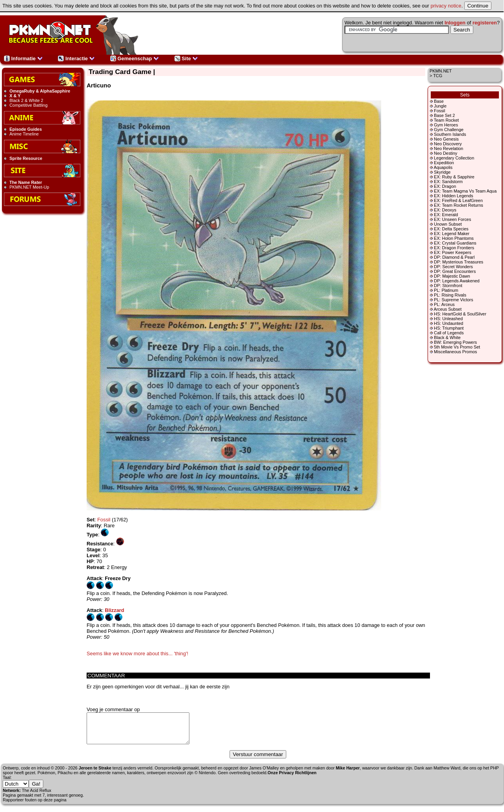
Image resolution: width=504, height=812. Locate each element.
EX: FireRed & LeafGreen (458, 200)
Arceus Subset (447, 309)
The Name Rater (26, 182)
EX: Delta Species (451, 229)
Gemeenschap (135, 58)
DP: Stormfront (448, 285)
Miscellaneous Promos (455, 352)
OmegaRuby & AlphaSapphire (40, 91)
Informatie (23, 58)
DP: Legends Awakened (457, 281)
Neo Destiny (446, 153)
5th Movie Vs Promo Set (457, 347)
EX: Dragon (445, 186)
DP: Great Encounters (455, 271)
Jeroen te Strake (95, 774)
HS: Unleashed (448, 319)
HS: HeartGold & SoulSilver (460, 314)
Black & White (447, 337)
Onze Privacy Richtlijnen (292, 779)
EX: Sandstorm (448, 182)
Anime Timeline (24, 134)
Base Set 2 (444, 115)
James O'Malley (264, 774)
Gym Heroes (446, 125)
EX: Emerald (446, 215)
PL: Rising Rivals (450, 295)
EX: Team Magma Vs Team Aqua (465, 191)
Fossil (439, 111)
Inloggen (455, 23)
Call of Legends (449, 333)
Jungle (440, 106)
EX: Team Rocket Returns (459, 205)
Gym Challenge (449, 130)
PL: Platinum (446, 290)
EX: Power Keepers (453, 252)
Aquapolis (443, 167)
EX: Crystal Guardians (455, 243)
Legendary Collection (454, 158)
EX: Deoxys (445, 210)
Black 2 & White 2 (26, 100)
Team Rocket (446, 120)
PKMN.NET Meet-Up (29, 187)
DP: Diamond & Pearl (454, 257)
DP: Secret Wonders (453, 267)
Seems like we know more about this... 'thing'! (137, 653)
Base (439, 101)
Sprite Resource (26, 158)
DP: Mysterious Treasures (459, 262)
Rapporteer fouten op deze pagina (35, 806)
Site (186, 58)
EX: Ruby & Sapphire (454, 177)
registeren (485, 23)
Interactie (76, 58)
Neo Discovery (448, 144)
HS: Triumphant (449, 328)
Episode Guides (26, 129)
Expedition (444, 163)
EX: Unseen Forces (452, 219)
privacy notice (446, 6)
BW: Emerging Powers (455, 342)
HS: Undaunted (448, 323)
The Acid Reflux (37, 796)
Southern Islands (450, 134)
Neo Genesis (446, 139)
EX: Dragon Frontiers (454, 248)
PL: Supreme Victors (454, 300)
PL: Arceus (444, 304)
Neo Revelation (448, 148)
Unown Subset (448, 224)
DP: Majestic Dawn (452, 276)
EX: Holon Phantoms (454, 238)
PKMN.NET (441, 71)
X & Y (15, 96)
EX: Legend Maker (452, 234)
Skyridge (442, 172)
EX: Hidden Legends (454, 196)
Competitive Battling (29, 105)
